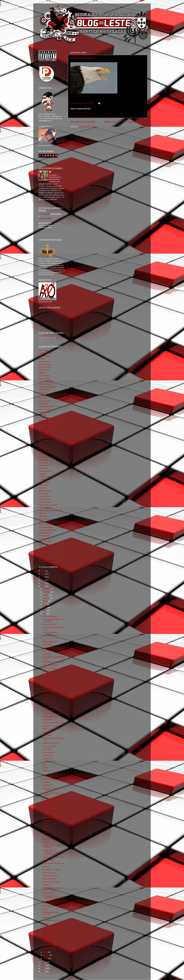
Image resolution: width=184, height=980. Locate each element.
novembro (47, 592)
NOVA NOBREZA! (49, 752)
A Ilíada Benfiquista (45, 353)
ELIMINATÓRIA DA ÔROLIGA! (53, 863)
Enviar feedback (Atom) (87, 127)
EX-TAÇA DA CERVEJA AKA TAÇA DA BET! (53, 691)
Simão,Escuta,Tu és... (46, 524)
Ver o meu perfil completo (48, 202)
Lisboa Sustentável (45, 449)
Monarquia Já (43, 460)
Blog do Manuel (44, 378)
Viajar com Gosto (45, 544)
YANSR (41, 555)
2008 (43, 968)
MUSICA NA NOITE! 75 (51, 906)
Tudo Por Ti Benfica (46, 541)
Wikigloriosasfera (45, 553)
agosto (46, 601)
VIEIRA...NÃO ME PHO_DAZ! (53, 857)
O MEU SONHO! (49, 893)
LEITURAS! (47, 801)
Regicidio (42, 513)
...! (43, 639)
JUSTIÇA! (46, 924)
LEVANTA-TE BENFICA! (51, 710)
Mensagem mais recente (82, 122)
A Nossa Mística (44, 356)
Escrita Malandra (45, 409)
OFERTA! (46, 885)
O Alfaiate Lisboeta (45, 471)
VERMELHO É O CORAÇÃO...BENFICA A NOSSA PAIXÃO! (52, 852)
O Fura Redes (44, 479)
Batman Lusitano (45, 364)
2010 (43, 962)
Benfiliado (42, 373)
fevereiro (46, 955)
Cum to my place (45, 401)
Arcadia (41, 359)
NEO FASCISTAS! (49, 879)
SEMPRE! (46, 695)
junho (45, 607)
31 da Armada (44, 350)
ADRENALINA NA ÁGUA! (52, 882)
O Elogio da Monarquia (47, 477)
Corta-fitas (42, 398)
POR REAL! (47, 654)
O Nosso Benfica (45, 482)
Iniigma (41, 443)
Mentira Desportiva (45, 451)
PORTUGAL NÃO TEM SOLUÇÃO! (51, 775)
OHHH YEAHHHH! (49, 839)
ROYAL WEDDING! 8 (50, 616)
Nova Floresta (44, 468)
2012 (43, 583)
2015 (43, 574)
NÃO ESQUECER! (49, 746)
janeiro (46, 958)
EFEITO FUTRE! (49, 860)
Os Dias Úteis (43, 494)
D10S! (45, 824)
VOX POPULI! (48, 645)
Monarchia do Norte (46, 457)
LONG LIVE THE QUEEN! (52, 713)
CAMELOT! (47, 842)
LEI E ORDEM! (48, 936)
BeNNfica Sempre (45, 367)
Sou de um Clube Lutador (48, 530)
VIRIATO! (46, 833)
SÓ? (44, 765)
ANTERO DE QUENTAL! (51, 743)
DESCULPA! (47, 785)
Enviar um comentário (81, 113)
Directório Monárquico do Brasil (50, 406)
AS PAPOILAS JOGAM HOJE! (53, 798)
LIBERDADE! (47, 678)
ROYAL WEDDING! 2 (50, 668)
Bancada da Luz (44, 362)
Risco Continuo (44, 519)
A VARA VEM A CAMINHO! (52, 939)
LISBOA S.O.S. (44, 446)
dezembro (47, 589)
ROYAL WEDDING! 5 (50, 642)
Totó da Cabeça (44, 539)
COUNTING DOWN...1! (51, 933)
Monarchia (42, 454)
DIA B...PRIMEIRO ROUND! (53, 648)
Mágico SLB (43, 463)
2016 (43, 571)
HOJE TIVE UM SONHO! (51, 726)
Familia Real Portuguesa (47, 421)
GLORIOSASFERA (45, 435)
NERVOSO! (47, 821)
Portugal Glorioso (45, 499)
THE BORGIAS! (48, 671)
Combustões (43, 392)
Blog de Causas (44, 376)
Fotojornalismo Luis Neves (48, 429)
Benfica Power (44, 370)
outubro (46, 595)
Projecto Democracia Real (48, 505)
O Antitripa (42, 474)
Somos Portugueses (46, 527)
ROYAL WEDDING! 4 (50, 651)
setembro (46, 598)
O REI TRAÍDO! (48, 698)
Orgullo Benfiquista (45, 491)
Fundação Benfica (45, 432)
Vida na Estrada (44, 547)
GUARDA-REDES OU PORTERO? (50, 902)
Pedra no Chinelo (45, 496)
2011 (43, 586)
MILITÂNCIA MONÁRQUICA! (53, 818)
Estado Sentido (44, 412)
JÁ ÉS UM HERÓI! (49, 815)
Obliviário (42, 488)
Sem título (46, 782)
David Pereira (43, 404)
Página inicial (111, 122)
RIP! (44, 704)
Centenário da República (47, 387)
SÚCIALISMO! (48, 827)
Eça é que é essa (45, 418)
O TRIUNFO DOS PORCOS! (53, 920)
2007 (43, 971)
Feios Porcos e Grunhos (47, 423)
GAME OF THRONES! (51, 729)
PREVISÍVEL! (47, 735)
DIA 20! (45, 909)
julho (45, 604)
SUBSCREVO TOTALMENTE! (53, 662)
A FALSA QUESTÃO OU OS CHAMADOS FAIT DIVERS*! (54, 897)
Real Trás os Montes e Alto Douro (50, 510)
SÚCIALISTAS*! (48, 836)
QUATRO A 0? (48, 759)
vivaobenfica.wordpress (47, 561)
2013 (43, 580)
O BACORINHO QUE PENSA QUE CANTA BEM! (53, 889)
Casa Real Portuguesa (47, 381)
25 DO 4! (46, 684)
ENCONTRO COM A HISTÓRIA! (50, 789)
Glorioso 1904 (44, 440)
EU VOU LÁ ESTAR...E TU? (53, 701)
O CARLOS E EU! (49, 717)
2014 (43, 577)
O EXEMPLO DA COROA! (52, 870)
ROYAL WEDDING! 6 (50, 636)
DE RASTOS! (47, 720)
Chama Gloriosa (44, 390)
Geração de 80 (44, 437)
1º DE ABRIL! (47, 942)
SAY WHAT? (47, 749)
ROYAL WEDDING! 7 (50, 624)
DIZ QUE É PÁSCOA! (50, 707)
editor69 (55, 172)
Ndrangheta (43, 466)
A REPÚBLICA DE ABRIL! (52, 681)
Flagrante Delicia (45, 426)
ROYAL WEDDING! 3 (50, 665)
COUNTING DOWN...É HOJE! (53, 927)
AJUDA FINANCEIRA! (50, 779)
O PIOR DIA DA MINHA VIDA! (53, 723)
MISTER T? (47, 830)
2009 (43, 965)
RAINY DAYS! (48, 732)
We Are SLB (43, 550)
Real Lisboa (43, 508)
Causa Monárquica (45, 384)
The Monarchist (44, 536)
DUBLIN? (46, 771)
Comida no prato (44, 395)
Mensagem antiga (137, 122)
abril (45, 614)
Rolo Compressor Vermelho (48, 522)
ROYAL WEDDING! (49, 762)
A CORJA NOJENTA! (50, 948)
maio (45, 611)
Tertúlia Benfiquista (45, 533)
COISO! (45, 768)
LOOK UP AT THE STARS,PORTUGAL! (51, 810)
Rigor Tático (43, 516)
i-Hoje (41, 558)
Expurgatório (43, 415)
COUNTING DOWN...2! (82, 58)
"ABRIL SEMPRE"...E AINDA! (53, 687)
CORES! (46, 917)
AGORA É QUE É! (49, 873)
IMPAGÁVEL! (47, 674)
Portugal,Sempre (45, 502)
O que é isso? (43, 485)
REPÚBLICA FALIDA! (50, 876)
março (45, 952)
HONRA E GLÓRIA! (50, 930)
